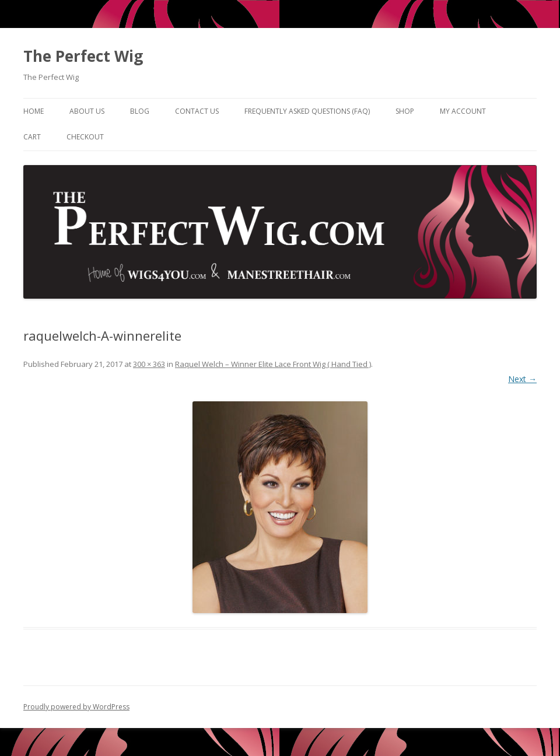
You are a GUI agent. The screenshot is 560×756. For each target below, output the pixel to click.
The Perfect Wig (83, 56)
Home (34, 111)
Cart (32, 137)
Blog (140, 111)
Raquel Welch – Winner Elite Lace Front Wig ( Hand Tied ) (273, 364)
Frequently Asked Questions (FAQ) (307, 111)
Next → (522, 379)
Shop (405, 111)
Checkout (85, 137)
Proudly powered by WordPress (76, 707)
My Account (463, 111)
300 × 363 (149, 364)
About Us (87, 111)
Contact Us (197, 111)
